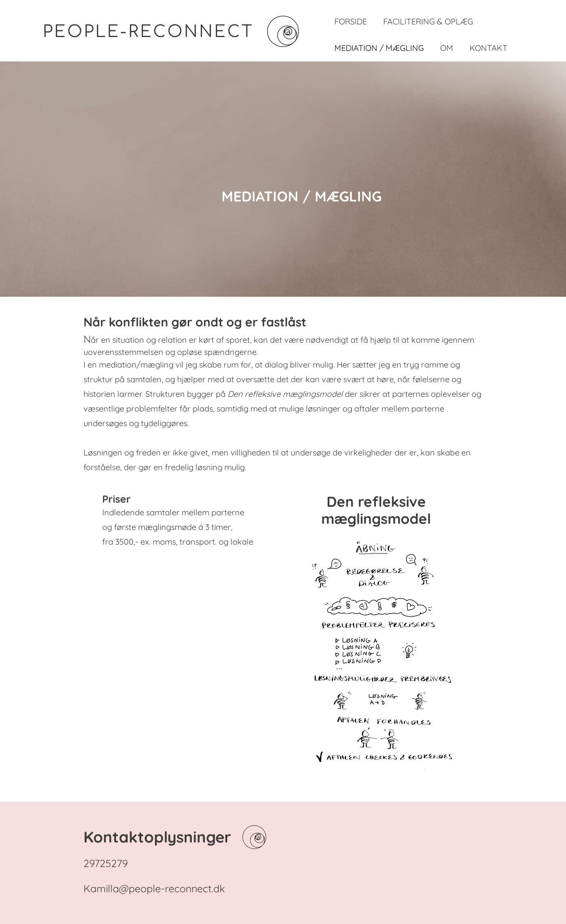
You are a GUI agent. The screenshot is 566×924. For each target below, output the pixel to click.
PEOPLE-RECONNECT (148, 32)
